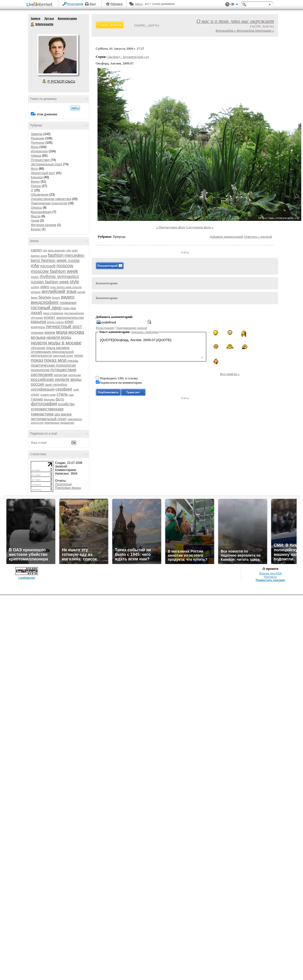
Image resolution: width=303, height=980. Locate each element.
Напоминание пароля (132, 328)
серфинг (64, 389)
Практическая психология (49, 203)
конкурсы (38, 327)
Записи (35, 18)
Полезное (38, 143)
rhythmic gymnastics (59, 277)
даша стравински (53, 313)
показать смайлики (145, 332)
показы (73, 361)
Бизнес (36, 229)
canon (36, 250)
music (35, 277)
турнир (37, 399)
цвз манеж (63, 414)
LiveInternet (40, 5)
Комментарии (67, 18)
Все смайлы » (230, 374)
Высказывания (41, 212)
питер (79, 355)
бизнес (56, 298)
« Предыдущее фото (171, 227)
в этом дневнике (46, 114)
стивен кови (48, 395)
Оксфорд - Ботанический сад (128, 57)
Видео (35, 182)
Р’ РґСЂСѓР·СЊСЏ (61, 82)
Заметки (37, 134)
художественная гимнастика (47, 412)
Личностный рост (43, 173)
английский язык (59, 291)
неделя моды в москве (56, 343)
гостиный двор (46, 308)
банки (34, 298)
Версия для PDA (271, 573)
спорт (35, 394)
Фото (34, 169)
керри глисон (56, 322)
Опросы (36, 208)
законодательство (70, 318)
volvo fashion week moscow (66, 287)
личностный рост (64, 327)
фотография (44, 404)
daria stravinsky (57, 251)
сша (71, 395)
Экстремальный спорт (46, 164)
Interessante (33, 24)
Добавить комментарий (226, 237)
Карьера (37, 177)
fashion (56, 255)
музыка (38, 337)
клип (69, 322)
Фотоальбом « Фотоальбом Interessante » (245, 30)
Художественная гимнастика (51, 199)
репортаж (60, 375)
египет (50, 317)
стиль (62, 394)
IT (32, 190)
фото (60, 399)
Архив (35, 221)
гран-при (69, 308)
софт (76, 390)
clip (45, 250)
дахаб (36, 313)
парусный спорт (63, 356)
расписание (42, 375)
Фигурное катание (44, 225)
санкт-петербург (56, 385)
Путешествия (40, 160)
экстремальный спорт (49, 419)
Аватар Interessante (58, 55)
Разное (36, 186)
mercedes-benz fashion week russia (58, 258)
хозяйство (66, 404)
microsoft (48, 266)
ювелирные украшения (59, 423)
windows (36, 292)
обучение (38, 348)
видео (68, 297)
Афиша (36, 156)
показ (37, 360)
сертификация (43, 389)
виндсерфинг (45, 302)
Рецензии (38, 138)
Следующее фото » (200, 227)
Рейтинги (117, 4)
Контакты (271, 577)
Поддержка (227, 4)
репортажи (75, 375)
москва (76, 332)
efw (69, 250)
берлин (45, 297)
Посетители (63, 484)
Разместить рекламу (270, 580)
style (74, 282)
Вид (234, 5)
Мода (35, 147)
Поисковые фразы (68, 488)
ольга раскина (58, 348)
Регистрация (75, 4)
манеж (50, 332)
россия (37, 384)
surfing (35, 287)
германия (68, 303)
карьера (38, 322)
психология (40, 370)
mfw (35, 266)
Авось (139, 4)
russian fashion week (50, 282)
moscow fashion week (54, 271)
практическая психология (53, 365)
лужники (37, 333)
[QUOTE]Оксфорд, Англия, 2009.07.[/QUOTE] (151, 348)
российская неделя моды (56, 379)
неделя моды (59, 337)
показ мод (55, 360)
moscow (65, 266)
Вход (93, 4)
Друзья (49, 18)
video (45, 287)
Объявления (40, 195)
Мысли (36, 216)
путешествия (63, 370)
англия (81, 292)
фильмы (49, 399)
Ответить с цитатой (258, 237)
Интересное (39, 151)
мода (62, 332)
